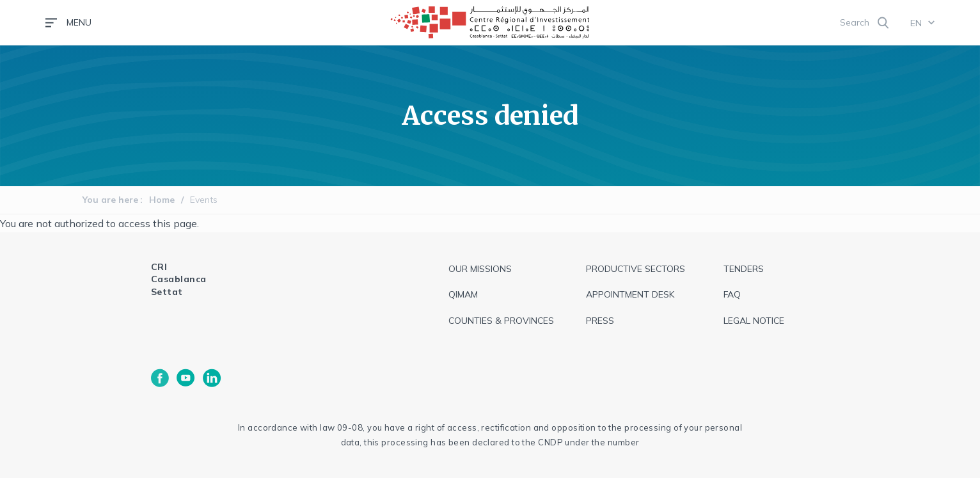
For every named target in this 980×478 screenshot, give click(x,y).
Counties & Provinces (501, 321)
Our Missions (480, 269)
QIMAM (463, 294)
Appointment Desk (630, 294)
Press (600, 321)
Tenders (744, 269)
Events (204, 200)
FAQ (732, 294)
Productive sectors (636, 269)
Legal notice (754, 321)
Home (162, 200)
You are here (110, 200)
